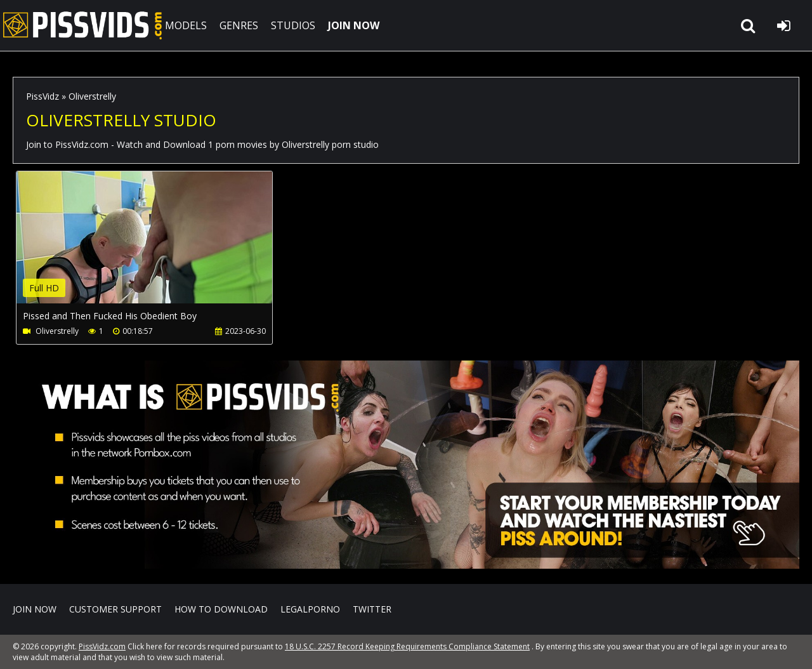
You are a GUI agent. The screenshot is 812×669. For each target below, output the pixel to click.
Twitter (372, 609)
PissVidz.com (82, 25)
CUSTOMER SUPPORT (115, 609)
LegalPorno (310, 609)
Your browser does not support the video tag (150, 246)
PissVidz (43, 96)
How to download (221, 609)
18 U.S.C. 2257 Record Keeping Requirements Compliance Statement (407, 646)
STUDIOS (293, 25)
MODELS (186, 25)
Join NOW (35, 609)
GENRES (239, 25)
